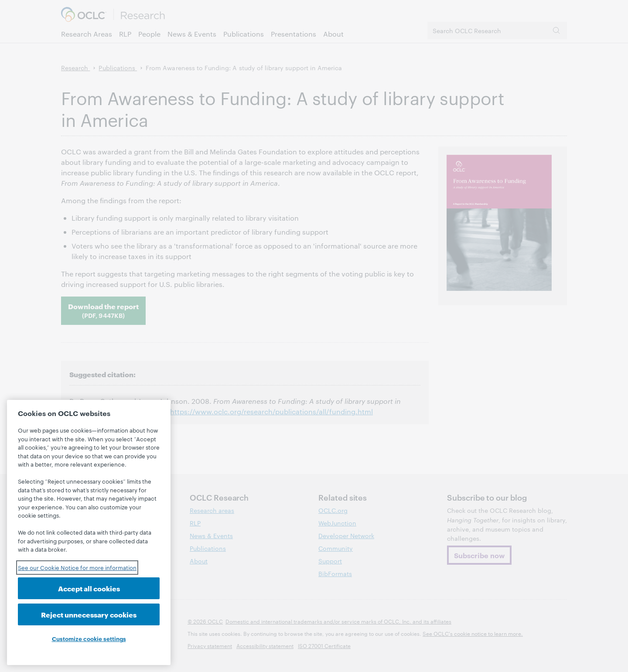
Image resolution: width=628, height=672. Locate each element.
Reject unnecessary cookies (89, 614)
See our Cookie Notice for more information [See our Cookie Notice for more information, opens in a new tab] (77, 567)
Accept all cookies (89, 588)
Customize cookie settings (89, 638)
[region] (89, 532)
